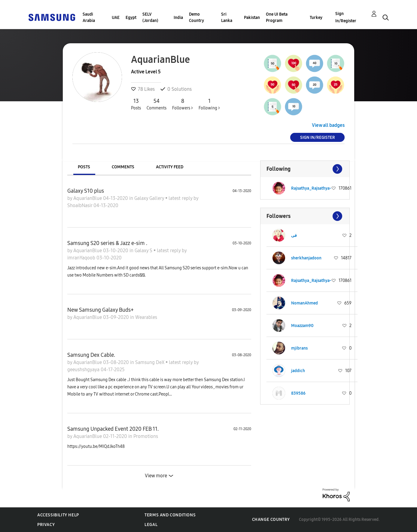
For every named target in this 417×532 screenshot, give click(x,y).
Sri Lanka (227, 17)
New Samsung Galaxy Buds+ (100, 310)
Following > (209, 104)
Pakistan (252, 18)
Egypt (131, 18)
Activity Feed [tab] (170, 167)
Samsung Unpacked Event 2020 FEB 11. (113, 429)
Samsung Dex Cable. (91, 355)
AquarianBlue (88, 198)
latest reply (181, 198)
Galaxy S (144, 251)
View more (156, 476)
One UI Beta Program (277, 17)
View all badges (328, 125)
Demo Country (196, 17)
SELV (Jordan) (150, 17)
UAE (116, 18)
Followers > (183, 104)
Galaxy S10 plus (86, 191)
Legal (151, 525)
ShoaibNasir (80, 205)
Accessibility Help (58, 515)
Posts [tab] (84, 167)
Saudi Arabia (89, 17)
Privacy (46, 525)
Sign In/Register (346, 17)
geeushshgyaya (84, 370)
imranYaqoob (82, 258)
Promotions (146, 436)
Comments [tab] (123, 167)
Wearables (146, 317)
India (178, 18)
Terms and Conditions (170, 515)
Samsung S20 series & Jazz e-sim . (107, 243)
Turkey (316, 18)
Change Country (271, 520)
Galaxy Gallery (150, 198)
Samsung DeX (150, 362)
